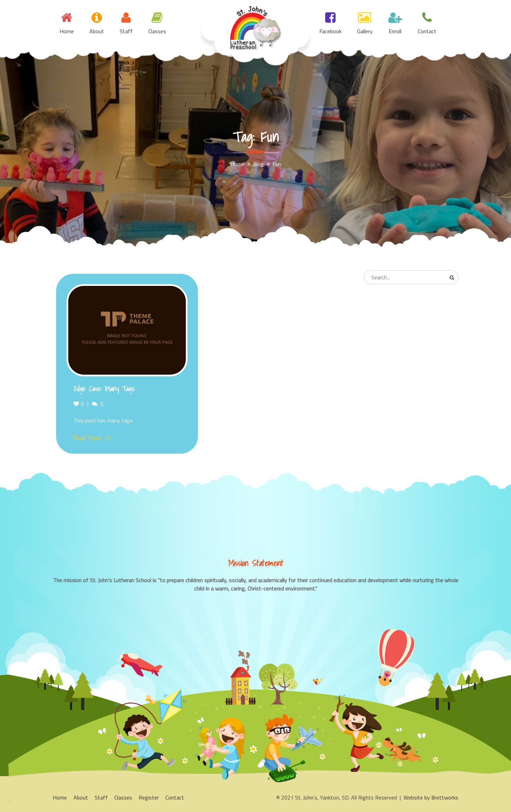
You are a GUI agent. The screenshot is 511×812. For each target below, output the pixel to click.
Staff (126, 31)
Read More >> (92, 438)
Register (149, 797)
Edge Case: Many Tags (104, 389)
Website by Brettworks (431, 797)
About (97, 31)
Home (67, 31)
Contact (427, 31)
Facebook (330, 31)
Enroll (395, 31)
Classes (157, 31)
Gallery (365, 31)
